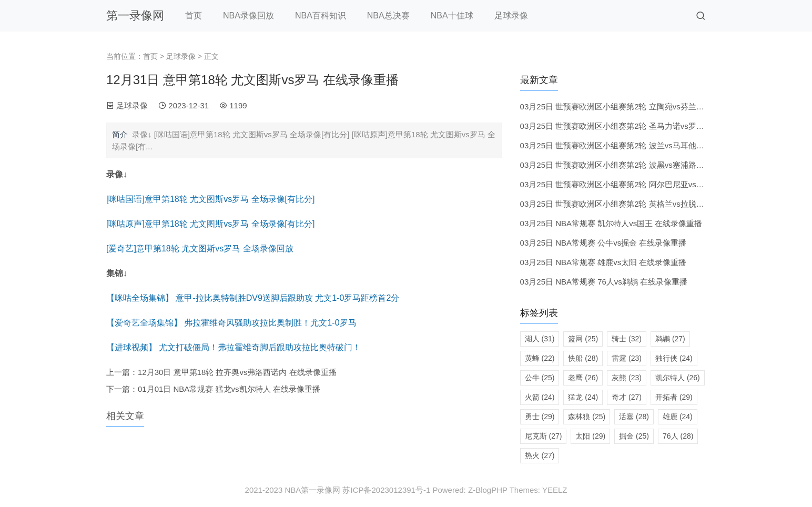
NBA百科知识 (321, 16)
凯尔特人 (678, 378)
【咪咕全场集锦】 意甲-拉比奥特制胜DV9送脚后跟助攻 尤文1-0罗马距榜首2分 (253, 298)
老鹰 (583, 378)
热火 (540, 455)
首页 (194, 16)
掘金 (634, 436)
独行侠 (674, 358)
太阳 (590, 436)
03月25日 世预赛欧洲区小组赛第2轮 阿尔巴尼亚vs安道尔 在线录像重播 (645, 184)
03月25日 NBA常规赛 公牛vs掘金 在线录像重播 (603, 243)
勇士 (540, 417)
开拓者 (674, 397)
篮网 (583, 339)
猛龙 (583, 397)
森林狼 (587, 417)
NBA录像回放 (248, 16)
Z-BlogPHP (488, 490)
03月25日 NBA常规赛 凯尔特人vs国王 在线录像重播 (611, 223)
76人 (678, 436)
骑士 (627, 339)
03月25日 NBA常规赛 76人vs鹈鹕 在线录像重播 (604, 282)
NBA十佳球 (452, 16)
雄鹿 (678, 417)
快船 (583, 358)
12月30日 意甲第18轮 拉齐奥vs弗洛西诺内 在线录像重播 (237, 372)
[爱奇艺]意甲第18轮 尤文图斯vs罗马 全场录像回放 (200, 249)
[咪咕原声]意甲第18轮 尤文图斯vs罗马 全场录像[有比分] (210, 224)
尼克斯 (544, 436)
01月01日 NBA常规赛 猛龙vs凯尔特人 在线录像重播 (229, 389)
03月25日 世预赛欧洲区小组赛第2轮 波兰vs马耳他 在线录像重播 (633, 145)
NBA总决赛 (388, 16)
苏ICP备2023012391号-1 (386, 490)
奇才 (627, 397)
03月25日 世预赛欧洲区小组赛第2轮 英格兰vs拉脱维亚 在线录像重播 (641, 204)
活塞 (634, 417)
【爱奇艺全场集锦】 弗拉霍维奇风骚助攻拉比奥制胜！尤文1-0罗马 (231, 323)
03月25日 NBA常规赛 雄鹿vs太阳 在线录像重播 (603, 262)
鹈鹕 (670, 339)
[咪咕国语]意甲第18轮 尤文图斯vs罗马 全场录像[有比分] (210, 199)
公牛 (540, 378)
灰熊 (627, 378)
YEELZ (555, 490)
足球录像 (511, 16)
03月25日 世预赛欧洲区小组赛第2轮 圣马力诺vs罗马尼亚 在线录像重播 (645, 126)
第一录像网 (135, 16)
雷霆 (627, 358)
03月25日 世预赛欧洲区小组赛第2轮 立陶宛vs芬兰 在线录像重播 (633, 107)
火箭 (540, 397)
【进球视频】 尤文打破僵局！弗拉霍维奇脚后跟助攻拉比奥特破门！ (234, 347)
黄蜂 (540, 358)
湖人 (540, 339)
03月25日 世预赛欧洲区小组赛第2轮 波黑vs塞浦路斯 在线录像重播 (637, 165)
